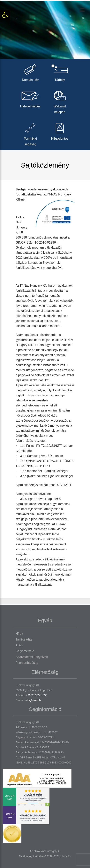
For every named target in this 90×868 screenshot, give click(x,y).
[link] (5, 15)
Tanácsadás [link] (24, 639)
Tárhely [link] (60, 72)
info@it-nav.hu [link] (33, 700)
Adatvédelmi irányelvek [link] (32, 657)
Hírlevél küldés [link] (30, 98)
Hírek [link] (19, 634)
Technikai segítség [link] (30, 133)
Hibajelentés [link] (60, 130)
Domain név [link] (30, 72)
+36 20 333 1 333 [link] (37, 695)
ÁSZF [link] (20, 645)
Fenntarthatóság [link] (27, 663)
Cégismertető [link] (25, 651)
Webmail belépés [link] (60, 101)
